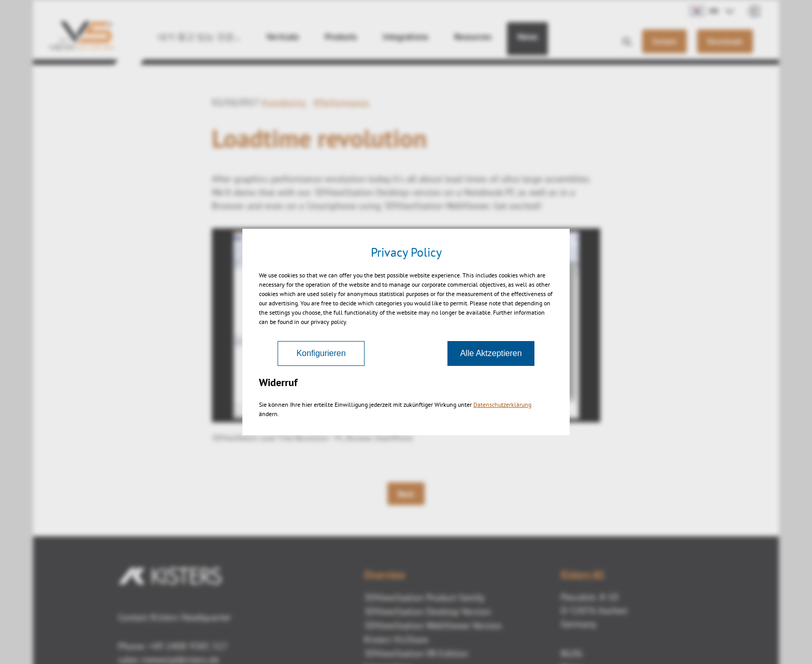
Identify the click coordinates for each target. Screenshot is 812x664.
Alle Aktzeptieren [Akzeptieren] (491, 353)
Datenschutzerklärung (502, 404)
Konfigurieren (321, 353)
